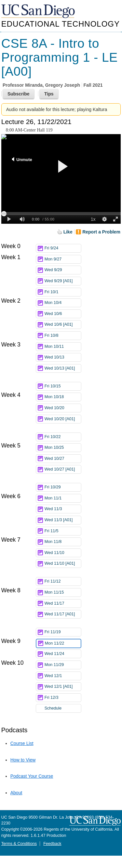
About (16, 793)
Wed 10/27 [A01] (63, 470)
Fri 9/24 (63, 248)
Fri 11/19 (63, 632)
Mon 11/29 (63, 665)
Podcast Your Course (32, 776)
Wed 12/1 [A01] (63, 687)
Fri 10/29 (63, 487)
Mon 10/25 (63, 448)
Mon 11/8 (63, 542)
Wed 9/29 (63, 270)
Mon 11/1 (63, 498)
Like (68, 232)
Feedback (52, 844)
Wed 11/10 (63, 553)
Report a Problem (101, 232)
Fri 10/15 (63, 386)
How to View (23, 760)
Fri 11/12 (63, 581)
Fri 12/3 (63, 698)
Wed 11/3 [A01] (63, 520)
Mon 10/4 (63, 303)
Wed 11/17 (63, 604)
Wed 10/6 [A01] (63, 325)
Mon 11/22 (63, 643)
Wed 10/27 (63, 459)
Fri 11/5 (63, 531)
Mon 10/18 (63, 397)
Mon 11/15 (63, 592)
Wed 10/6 (63, 314)
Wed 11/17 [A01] (63, 615)
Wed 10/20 (63, 408)
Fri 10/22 (63, 437)
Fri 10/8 (63, 336)
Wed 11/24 (63, 654)
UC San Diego (39, 12)
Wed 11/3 (63, 509)
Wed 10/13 (63, 357)
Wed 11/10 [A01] (63, 565)
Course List (22, 743)
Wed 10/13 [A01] (63, 369)
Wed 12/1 (63, 676)
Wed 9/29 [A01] (63, 281)
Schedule (53, 708)
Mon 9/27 (63, 259)
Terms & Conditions (19, 844)
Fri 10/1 (63, 292)
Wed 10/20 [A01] (63, 420)
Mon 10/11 (63, 347)
